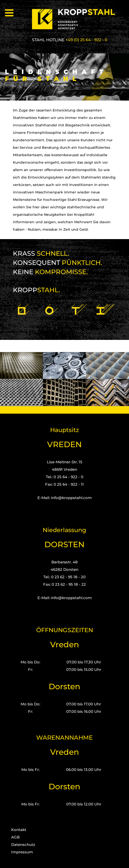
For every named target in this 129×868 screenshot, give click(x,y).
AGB (15, 837)
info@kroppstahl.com (71, 498)
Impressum (22, 852)
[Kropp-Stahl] (76, 19)
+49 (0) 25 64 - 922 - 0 (86, 40)
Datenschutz (23, 845)
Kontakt (19, 830)
